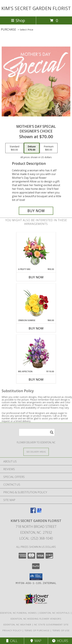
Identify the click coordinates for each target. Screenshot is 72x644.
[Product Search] (37, 432)
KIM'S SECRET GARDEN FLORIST (36, 8)
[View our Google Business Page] (39, 512)
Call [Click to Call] (12, 641)
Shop (18, 20)
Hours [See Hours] (60, 641)
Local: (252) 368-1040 (36, 538)
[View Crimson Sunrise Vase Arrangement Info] (36, 301)
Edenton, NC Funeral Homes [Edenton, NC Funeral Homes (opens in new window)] (19, 613)
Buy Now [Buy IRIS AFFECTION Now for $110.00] (36, 379)
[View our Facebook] (33, 512)
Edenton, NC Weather (17, 625)
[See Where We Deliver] (36, 452)
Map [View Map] (36, 641)
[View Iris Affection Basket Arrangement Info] (36, 352)
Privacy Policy (12, 630)
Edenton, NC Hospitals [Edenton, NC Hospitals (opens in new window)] (55, 613)
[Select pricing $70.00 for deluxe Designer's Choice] (32, 148)
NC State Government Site (51, 625)
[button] (36, 577)
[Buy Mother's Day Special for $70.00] (36, 211)
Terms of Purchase (37, 630)
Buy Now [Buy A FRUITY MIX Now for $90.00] (36, 277)
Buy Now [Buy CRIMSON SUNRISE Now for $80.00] (36, 328)
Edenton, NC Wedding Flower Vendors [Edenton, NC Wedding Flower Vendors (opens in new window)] (36, 619)
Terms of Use (61, 630)
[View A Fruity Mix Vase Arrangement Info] (36, 250)
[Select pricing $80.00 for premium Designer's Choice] (49, 148)
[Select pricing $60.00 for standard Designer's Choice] (14, 148)
